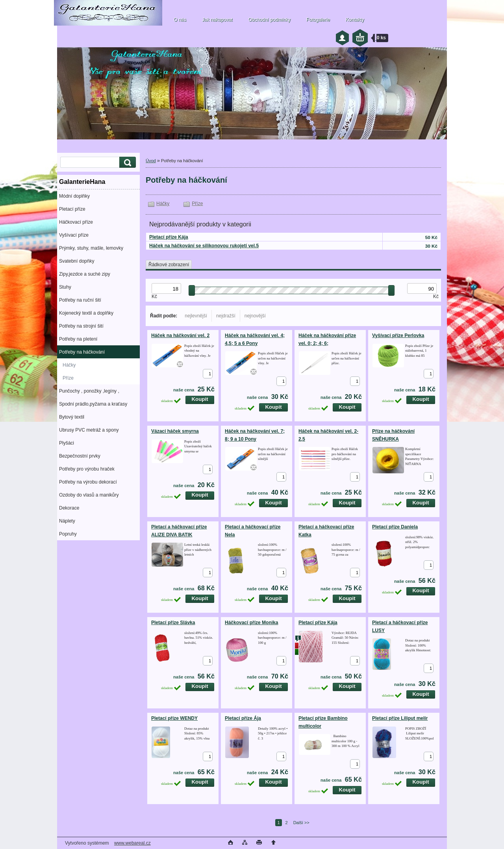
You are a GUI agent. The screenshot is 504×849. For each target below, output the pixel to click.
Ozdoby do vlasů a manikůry (89, 495)
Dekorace (69, 508)
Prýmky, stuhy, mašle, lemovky (91, 248)
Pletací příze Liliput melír (400, 718)
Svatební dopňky (77, 261)
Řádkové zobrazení (169, 265)
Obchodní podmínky (269, 20)
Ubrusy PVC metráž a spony (89, 430)
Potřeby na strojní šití (81, 326)
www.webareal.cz (132, 843)
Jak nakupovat (217, 20)
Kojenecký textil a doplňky (86, 313)
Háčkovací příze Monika (251, 623)
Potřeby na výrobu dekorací (88, 482)
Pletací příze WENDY (174, 718)
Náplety (67, 521)
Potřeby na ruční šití (80, 300)
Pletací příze (72, 209)
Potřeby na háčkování (82, 352)
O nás (180, 20)
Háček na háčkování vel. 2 (180, 336)
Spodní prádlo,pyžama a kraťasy (93, 404)
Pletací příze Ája (243, 718)
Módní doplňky (74, 196)
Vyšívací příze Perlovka (398, 336)
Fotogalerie (318, 20)
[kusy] (208, 374)
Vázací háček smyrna (175, 431)
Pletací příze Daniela (395, 527)
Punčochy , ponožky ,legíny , (89, 391)
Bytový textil (72, 417)
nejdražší (226, 316)
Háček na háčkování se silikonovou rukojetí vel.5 (204, 246)
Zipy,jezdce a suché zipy (85, 274)
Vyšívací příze (74, 235)
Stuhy (65, 287)
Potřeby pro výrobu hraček (87, 469)
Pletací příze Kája (169, 237)
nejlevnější (196, 316)
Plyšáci (67, 443)
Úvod (151, 161)
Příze (68, 378)
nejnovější (255, 316)
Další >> (301, 823)
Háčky (69, 365)
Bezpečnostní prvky (80, 456)
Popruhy (68, 534)
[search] (126, 162)
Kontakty (355, 20)
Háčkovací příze (76, 222)
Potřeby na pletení (78, 339)
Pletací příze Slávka (173, 623)
